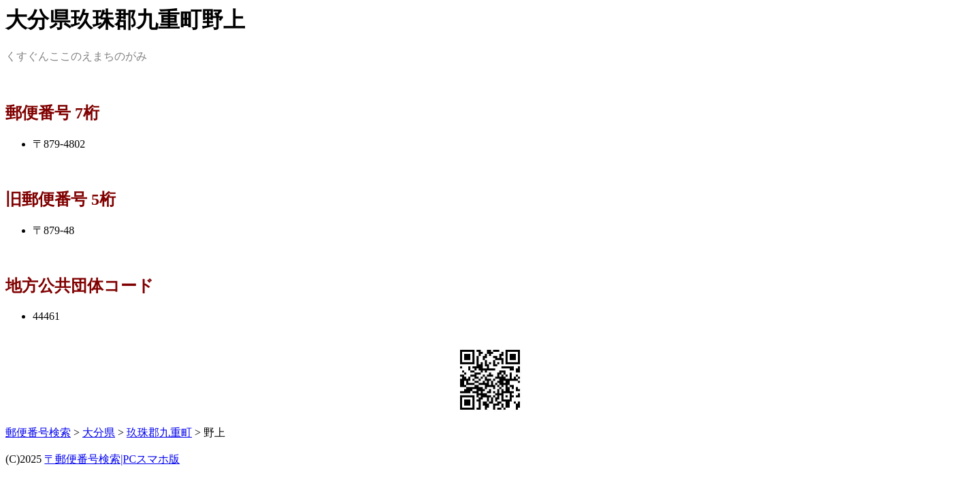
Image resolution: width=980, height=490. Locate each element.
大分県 (99, 432)
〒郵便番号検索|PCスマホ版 (112, 459)
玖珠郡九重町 (159, 432)
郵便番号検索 (38, 432)
